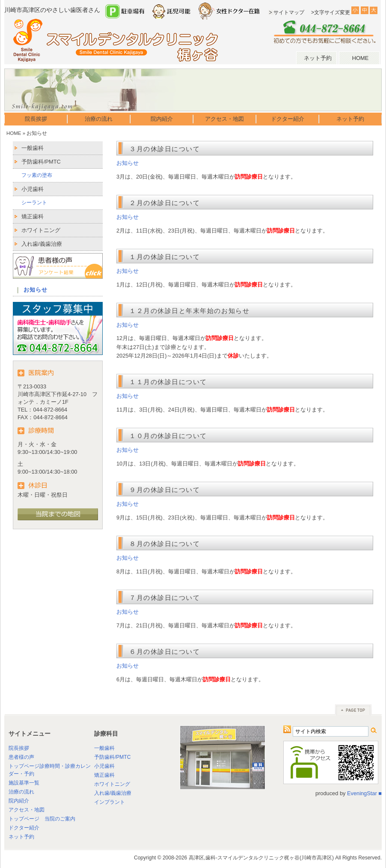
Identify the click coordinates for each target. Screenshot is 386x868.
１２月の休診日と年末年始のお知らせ (189, 311)
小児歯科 (33, 189)
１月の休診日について (165, 257)
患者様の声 (21, 757)
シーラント (34, 203)
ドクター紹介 (288, 119)
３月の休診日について (165, 149)
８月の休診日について (165, 544)
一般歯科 (33, 148)
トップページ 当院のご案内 (42, 819)
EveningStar (362, 793)
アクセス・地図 (224, 119)
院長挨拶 (36, 119)
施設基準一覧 (24, 783)
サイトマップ (289, 12)
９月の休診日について (165, 490)
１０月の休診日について (168, 436)
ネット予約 (318, 58)
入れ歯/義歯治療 (42, 244)
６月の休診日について (165, 652)
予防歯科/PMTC (41, 162)
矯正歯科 (33, 216)
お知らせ (128, 163)
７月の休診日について (165, 598)
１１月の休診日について (168, 382)
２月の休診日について (165, 203)
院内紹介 (162, 119)
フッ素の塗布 (37, 175)
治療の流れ (99, 119)
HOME (360, 58)
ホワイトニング (41, 230)
